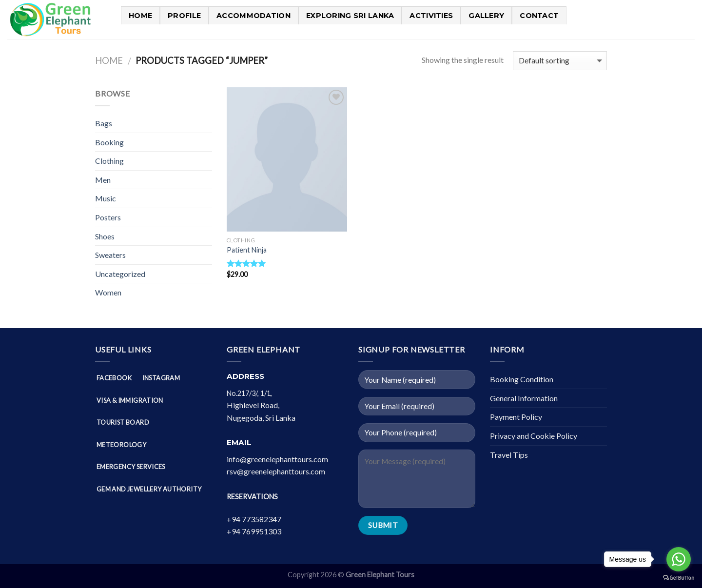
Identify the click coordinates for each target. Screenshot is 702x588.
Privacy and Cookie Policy (534, 436)
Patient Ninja (247, 250)
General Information (524, 398)
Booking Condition (522, 379)
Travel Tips (509, 455)
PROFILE (184, 16)
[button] (285, 405)
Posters (108, 217)
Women (108, 292)
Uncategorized (120, 274)
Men (103, 180)
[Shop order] (560, 61)
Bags (104, 123)
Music (106, 198)
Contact (539, 16)
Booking (109, 142)
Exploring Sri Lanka (350, 16)
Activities (431, 16)
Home (140, 16)
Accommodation (253, 16)
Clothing (109, 161)
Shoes (105, 236)
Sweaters (110, 255)
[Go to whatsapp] (679, 559)
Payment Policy (516, 417)
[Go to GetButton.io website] (679, 578)
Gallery (486, 16)
